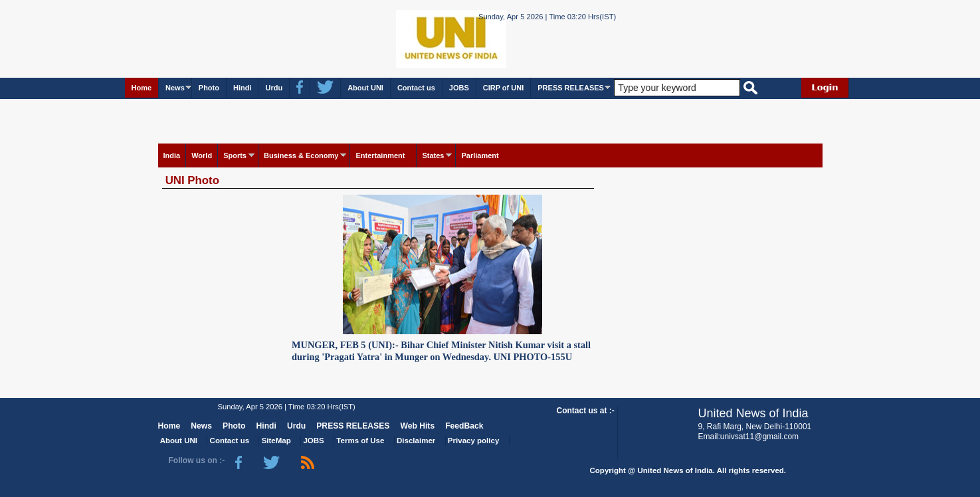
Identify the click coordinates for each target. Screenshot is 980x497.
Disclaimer (416, 441)
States (433, 155)
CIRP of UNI (504, 88)
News (175, 88)
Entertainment (380, 155)
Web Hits (417, 426)
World (202, 155)
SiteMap (276, 441)
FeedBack (464, 426)
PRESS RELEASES (571, 88)
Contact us (416, 88)
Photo (209, 88)
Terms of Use (360, 441)
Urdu (274, 88)
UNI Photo (192, 180)
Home (142, 88)
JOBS (459, 88)
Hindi (243, 88)
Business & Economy (301, 155)
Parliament (480, 155)
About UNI (365, 88)
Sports (235, 155)
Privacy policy (473, 441)
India (172, 155)
